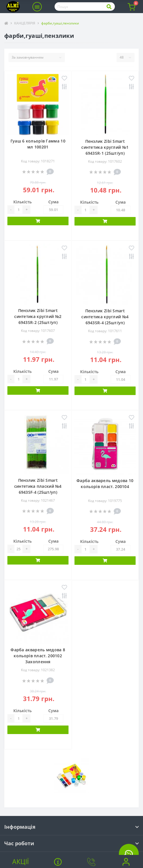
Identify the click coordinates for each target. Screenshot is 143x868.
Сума (53, 202)
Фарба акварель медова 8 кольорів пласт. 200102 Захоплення (38, 656)
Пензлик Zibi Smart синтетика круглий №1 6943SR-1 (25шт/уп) (105, 147)
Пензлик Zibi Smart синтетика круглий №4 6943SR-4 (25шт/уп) (105, 317)
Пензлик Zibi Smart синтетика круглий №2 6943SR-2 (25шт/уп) (38, 316)
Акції (20, 861)
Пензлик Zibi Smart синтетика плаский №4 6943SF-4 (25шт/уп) (38, 486)
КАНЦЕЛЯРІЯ (25, 23)
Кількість (22, 202)
